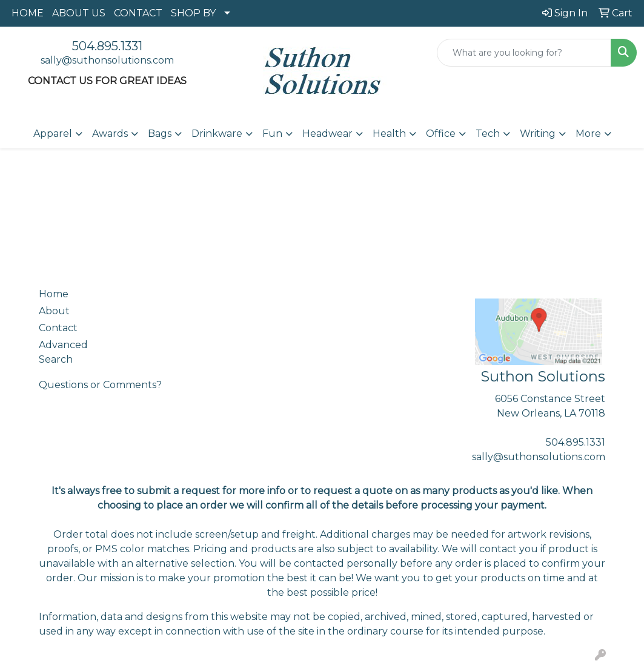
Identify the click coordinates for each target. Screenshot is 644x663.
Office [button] (441, 134)
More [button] (588, 134)
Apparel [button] (53, 134)
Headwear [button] (327, 134)
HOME (28, 13)
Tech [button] (488, 134)
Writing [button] (538, 134)
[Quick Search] (524, 53)
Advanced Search (63, 352)
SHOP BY (193, 13)
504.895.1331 (107, 46)
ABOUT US (79, 13)
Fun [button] (272, 134)
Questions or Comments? (100, 385)
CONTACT (138, 13)
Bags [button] (160, 134)
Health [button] (389, 134)
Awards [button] (110, 134)
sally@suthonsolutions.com (107, 60)
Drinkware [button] (217, 134)
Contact (58, 328)
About (54, 311)
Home (54, 294)
